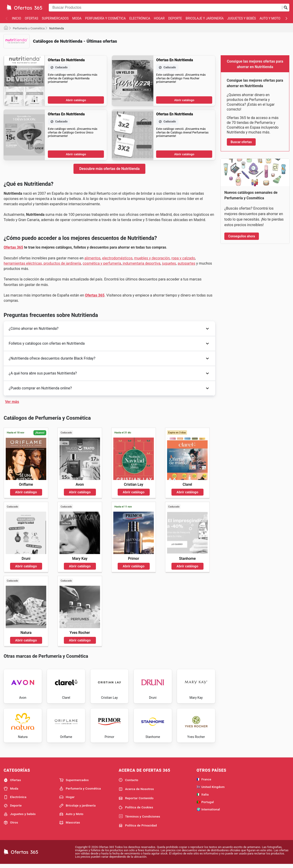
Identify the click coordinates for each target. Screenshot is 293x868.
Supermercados (55, 18)
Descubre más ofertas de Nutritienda (109, 169)
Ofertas (31, 18)
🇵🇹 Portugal (205, 805)
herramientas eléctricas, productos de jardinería (42, 263)
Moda (77, 18)
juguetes (169, 263)
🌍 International (208, 812)
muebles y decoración (152, 258)
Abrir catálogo (76, 100)
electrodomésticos (117, 258)
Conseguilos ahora (242, 236)
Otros (11, 826)
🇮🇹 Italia (203, 797)
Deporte (175, 18)
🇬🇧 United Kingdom (211, 790)
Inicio (16, 18)
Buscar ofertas (241, 142)
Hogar (159, 18)
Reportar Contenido (136, 801)
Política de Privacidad (138, 829)
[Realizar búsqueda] (286, 8)
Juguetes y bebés (242, 18)
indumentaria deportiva (141, 263)
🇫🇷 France (204, 782)
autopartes (186, 263)
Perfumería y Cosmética (105, 18)
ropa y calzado (183, 258)
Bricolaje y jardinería (205, 18)
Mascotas (70, 826)
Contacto (128, 783)
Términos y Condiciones (139, 819)
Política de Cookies (136, 810)
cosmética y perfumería (102, 263)
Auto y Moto (270, 18)
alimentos (92, 258)
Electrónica (140, 18)
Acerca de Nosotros (136, 792)
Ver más (12, 402)
